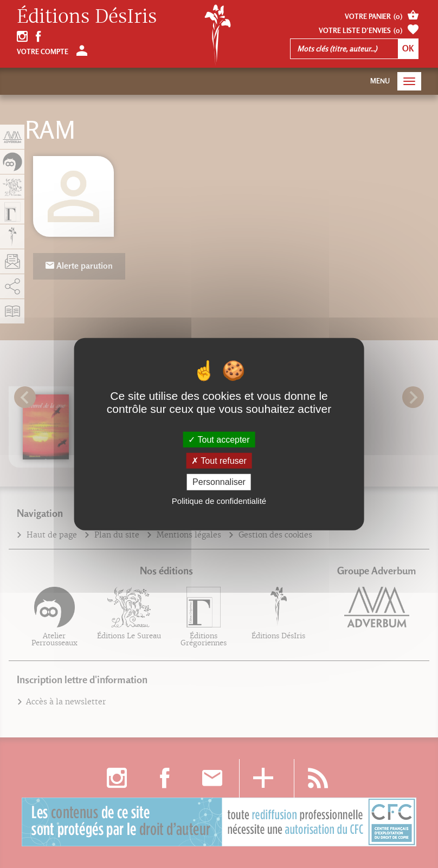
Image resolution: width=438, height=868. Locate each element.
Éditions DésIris (87, 17)
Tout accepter (219, 440)
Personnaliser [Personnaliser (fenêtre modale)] (219, 482)
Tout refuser (219, 461)
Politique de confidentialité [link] (219, 500)
